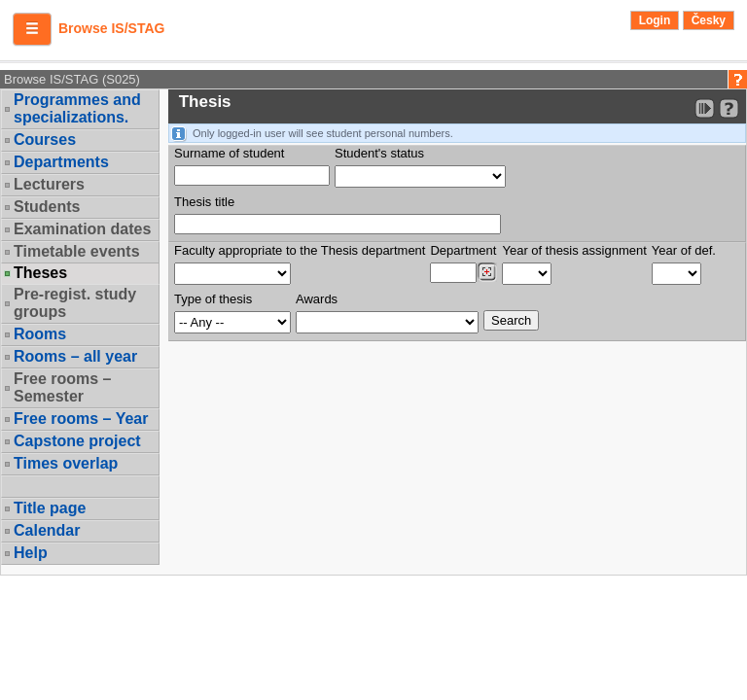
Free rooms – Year (81, 419)
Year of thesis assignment (574, 250)
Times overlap (66, 463)
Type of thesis (213, 299)
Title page (50, 508)
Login (655, 20)
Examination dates (82, 229)
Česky (709, 20)
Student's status (379, 153)
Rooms (40, 334)
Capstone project (77, 441)
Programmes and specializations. (77, 108)
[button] (32, 29)
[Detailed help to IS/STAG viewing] (729, 108)
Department (463, 250)
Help (31, 553)
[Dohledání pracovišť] (487, 272)
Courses (45, 140)
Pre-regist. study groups (75, 303)
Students (47, 207)
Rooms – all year (75, 356)
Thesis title (204, 202)
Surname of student (229, 153)
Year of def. (684, 250)
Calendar (47, 530)
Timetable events (77, 251)
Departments (61, 162)
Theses (40, 273)
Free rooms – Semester (62, 387)
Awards (317, 299)
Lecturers (49, 184)
